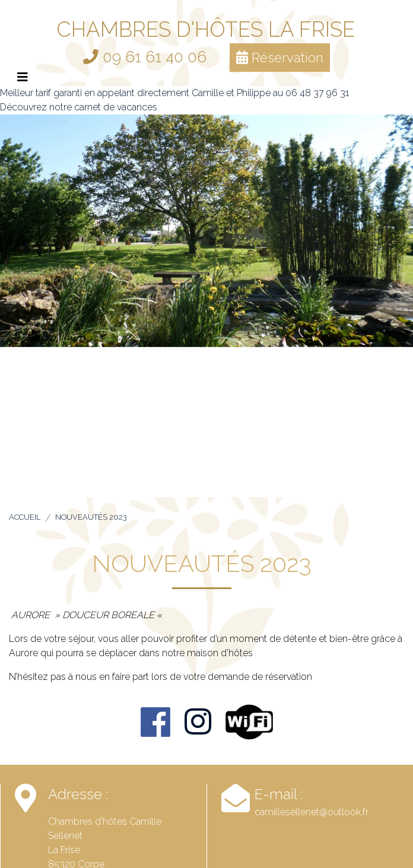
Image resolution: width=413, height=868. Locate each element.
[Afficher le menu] (23, 77)
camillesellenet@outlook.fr (312, 812)
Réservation (280, 58)
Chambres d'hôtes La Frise (206, 29)
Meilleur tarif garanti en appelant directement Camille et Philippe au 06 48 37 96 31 (174, 93)
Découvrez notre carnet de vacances (79, 107)
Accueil (25, 517)
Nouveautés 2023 (91, 517)
